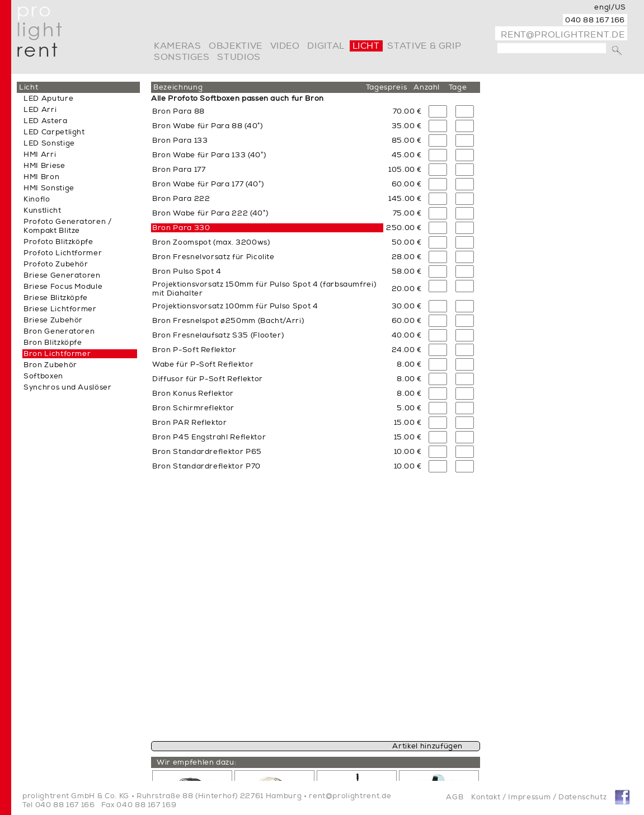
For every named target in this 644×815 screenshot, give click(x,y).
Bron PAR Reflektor (190, 423)
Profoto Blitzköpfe (58, 242)
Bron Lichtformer (57, 354)
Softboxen (43, 376)
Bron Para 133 (180, 140)
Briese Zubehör (53, 320)
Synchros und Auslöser (68, 387)
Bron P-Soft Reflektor (194, 350)
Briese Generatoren (62, 275)
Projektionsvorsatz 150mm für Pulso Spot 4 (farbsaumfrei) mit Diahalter (264, 289)
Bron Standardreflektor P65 (207, 452)
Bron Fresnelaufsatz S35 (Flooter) (218, 335)
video (285, 46)
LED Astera (46, 121)
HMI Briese (44, 166)
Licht (366, 46)
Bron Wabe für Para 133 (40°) (209, 155)
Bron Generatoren (59, 331)
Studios (239, 57)
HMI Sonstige (49, 188)
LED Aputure (48, 99)
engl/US (610, 7)
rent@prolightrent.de (563, 35)
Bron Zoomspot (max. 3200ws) (211, 242)
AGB (455, 797)
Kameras (177, 46)
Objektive (236, 46)
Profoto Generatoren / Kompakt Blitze (68, 226)
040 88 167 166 (595, 20)
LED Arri (40, 110)
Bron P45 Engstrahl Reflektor (209, 437)
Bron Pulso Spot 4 (187, 271)
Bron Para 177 (179, 170)
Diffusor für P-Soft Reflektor (208, 379)
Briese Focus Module (63, 287)
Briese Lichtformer (60, 309)
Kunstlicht (43, 210)
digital (326, 46)
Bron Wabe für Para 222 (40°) (210, 213)
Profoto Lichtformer (63, 253)
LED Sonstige (49, 143)
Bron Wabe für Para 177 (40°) (208, 184)
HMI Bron (41, 177)
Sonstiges (182, 57)
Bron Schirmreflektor (193, 408)
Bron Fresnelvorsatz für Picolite (213, 257)
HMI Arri (40, 154)
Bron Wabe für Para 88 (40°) (208, 126)
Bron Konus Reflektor (193, 394)
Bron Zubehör (50, 365)
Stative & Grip (424, 46)
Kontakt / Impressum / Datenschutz (539, 797)
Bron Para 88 (178, 111)
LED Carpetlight (54, 132)
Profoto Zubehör (56, 264)
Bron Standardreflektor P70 (206, 466)
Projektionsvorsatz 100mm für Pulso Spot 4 (235, 306)
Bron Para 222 (181, 199)
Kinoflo (37, 199)
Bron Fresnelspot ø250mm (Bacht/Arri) (228, 321)
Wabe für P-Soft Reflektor (203, 364)
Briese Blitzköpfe (56, 298)
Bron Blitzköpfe (53, 343)
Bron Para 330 (181, 228)
